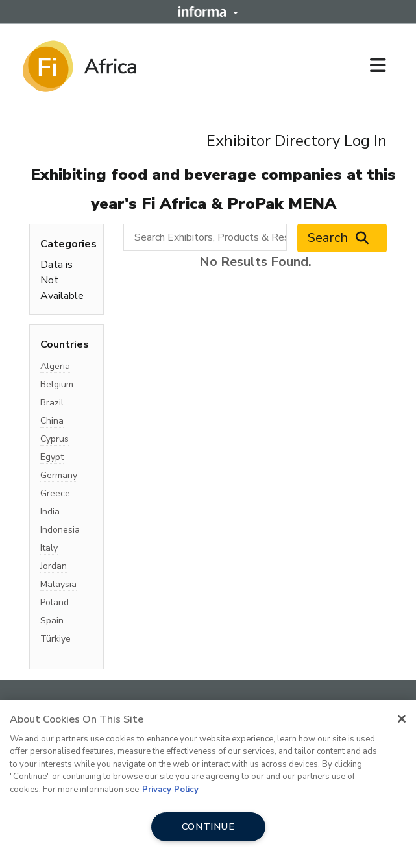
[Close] (402, 719)
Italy (49, 548)
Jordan (54, 566)
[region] (208, 784)
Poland (55, 602)
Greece (55, 493)
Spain (52, 621)
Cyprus (55, 439)
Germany (59, 475)
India (50, 512)
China (52, 421)
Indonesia (60, 530)
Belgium (57, 384)
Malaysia (58, 584)
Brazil (52, 403)
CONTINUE (208, 826)
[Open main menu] (383, 66)
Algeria (55, 366)
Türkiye (55, 639)
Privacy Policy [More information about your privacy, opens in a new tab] (170, 790)
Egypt (52, 457)
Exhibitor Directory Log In (297, 141)
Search (342, 238)
